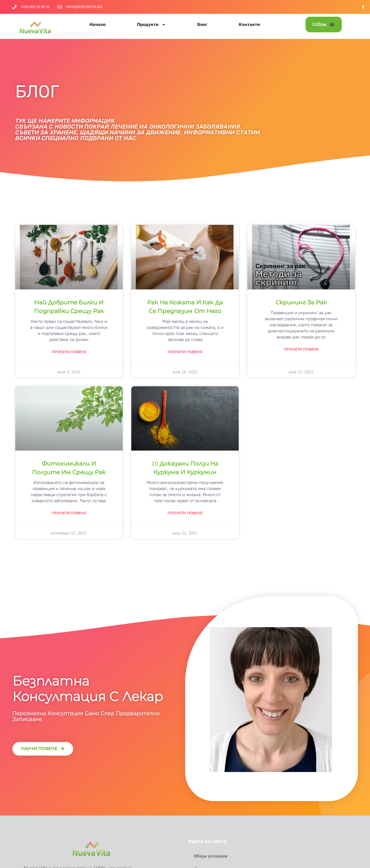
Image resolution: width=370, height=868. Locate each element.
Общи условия (211, 856)
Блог (202, 24)
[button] (43, 749)
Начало (98, 24)
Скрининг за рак (301, 302)
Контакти (249, 24)
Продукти (151, 25)
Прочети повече (69, 352)
